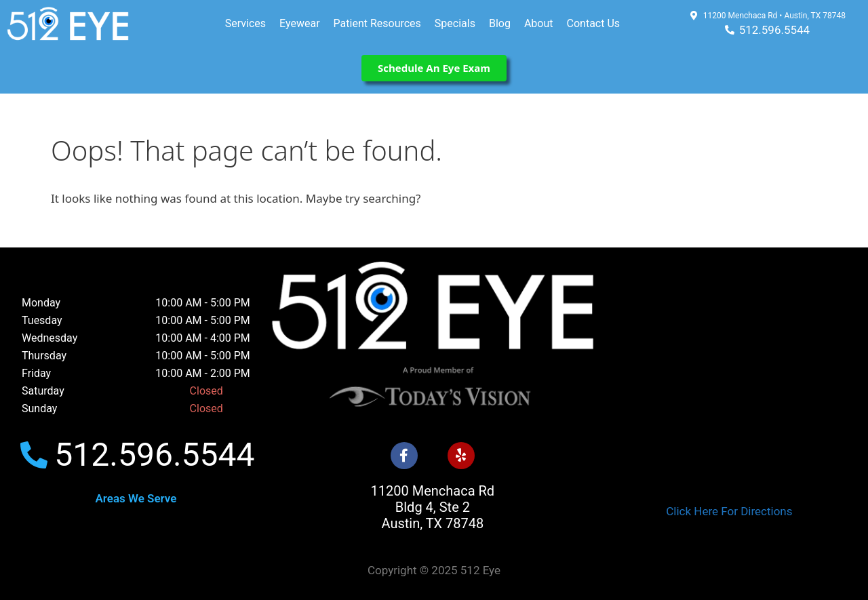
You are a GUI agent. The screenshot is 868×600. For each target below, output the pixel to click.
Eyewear (299, 23)
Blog (500, 23)
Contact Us (594, 23)
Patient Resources (377, 23)
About (539, 23)
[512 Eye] (729, 388)
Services (245, 23)
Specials (455, 23)
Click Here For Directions (729, 511)
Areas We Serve (136, 498)
